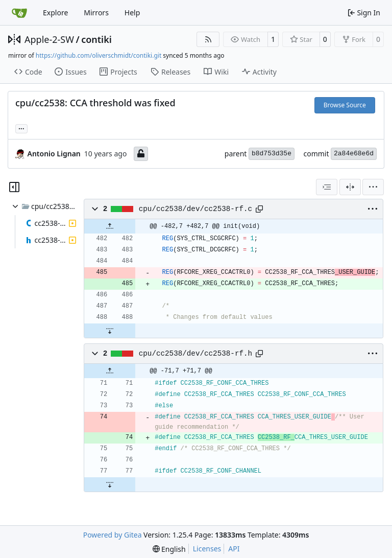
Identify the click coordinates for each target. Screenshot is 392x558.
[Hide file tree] (14, 187)
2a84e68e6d (354, 154)
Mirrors (96, 13)
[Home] (19, 13)
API (234, 549)
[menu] (373, 187)
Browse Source (345, 105)
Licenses (207, 549)
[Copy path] (259, 209)
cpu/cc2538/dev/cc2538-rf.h (195, 354)
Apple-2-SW (49, 39)
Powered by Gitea (113, 535)
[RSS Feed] (208, 39)
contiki (96, 39)
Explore (55, 13)
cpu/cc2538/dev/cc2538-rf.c (195, 209)
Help (132, 13)
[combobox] (327, 187)
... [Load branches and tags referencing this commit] (21, 128)
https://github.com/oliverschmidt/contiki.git (99, 55)
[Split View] (350, 187)
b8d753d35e (272, 154)
